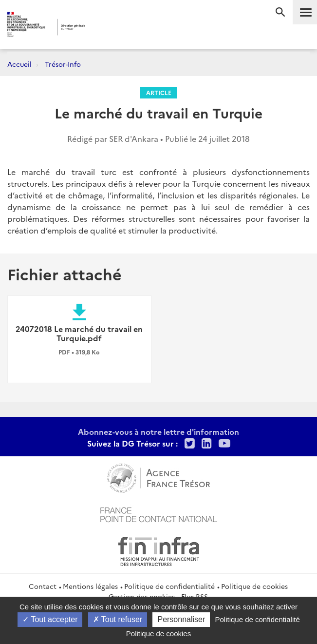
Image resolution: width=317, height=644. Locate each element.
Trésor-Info (63, 64)
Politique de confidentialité (169, 586)
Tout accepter (50, 619)
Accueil (19, 64)
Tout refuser (118, 619)
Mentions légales (90, 586)
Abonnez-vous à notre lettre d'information (158, 431)
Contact (43, 586)
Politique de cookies (254, 586)
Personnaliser (181, 619)
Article (159, 92)
